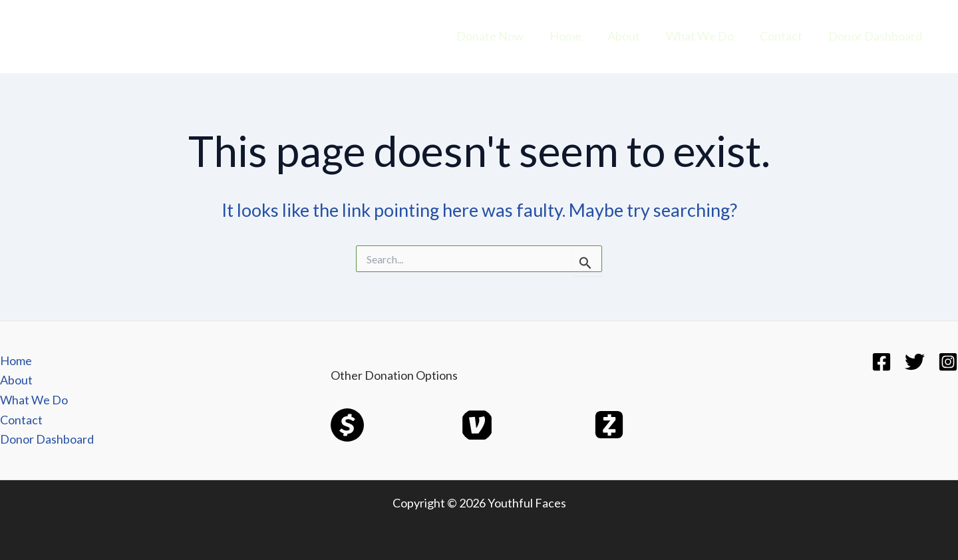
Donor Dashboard (876, 36)
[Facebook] (881, 362)
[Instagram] (948, 362)
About (630, 36)
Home (574, 36)
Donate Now (501, 36)
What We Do (705, 36)
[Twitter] (915, 362)
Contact (784, 36)
